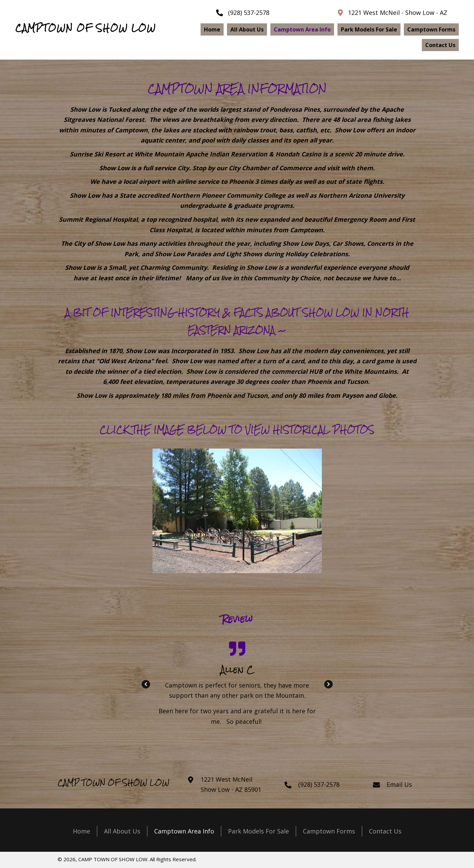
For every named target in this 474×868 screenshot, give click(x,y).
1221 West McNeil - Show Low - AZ (398, 13)
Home (81, 831)
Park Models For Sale (259, 831)
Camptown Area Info (184, 831)
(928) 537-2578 (249, 13)
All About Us (122, 831)
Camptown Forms (329, 831)
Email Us (399, 784)
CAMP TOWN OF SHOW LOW (114, 783)
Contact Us (385, 831)
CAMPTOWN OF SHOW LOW (86, 28)
